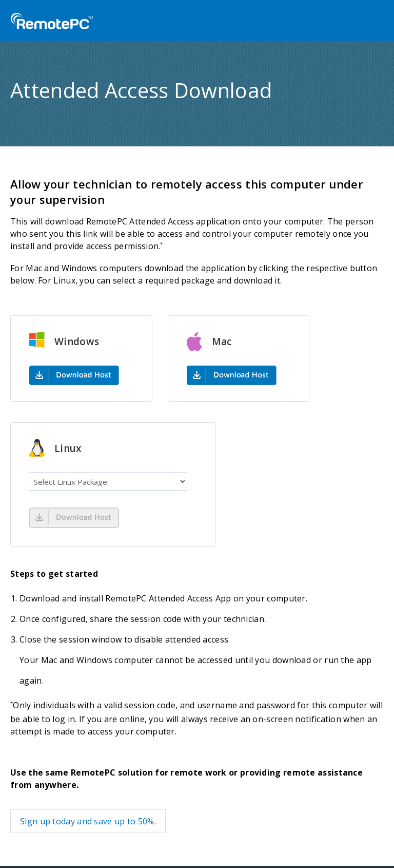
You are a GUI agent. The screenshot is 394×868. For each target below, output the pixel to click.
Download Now (74, 518)
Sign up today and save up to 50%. (88, 821)
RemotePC (52, 21)
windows (74, 375)
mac (232, 375)
